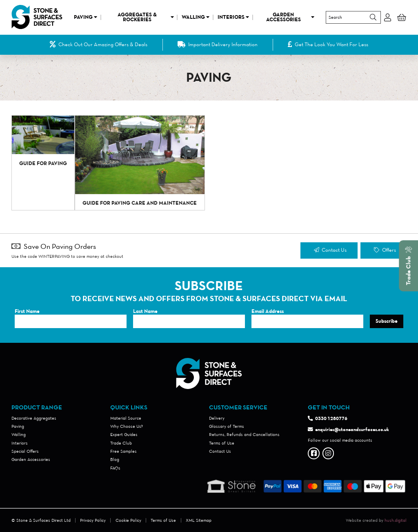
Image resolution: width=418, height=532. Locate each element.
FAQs (115, 468)
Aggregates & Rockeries (146, 17)
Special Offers (25, 451)
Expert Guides (124, 434)
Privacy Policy (93, 520)
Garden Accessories (290, 17)
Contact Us (330, 250)
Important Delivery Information (218, 45)
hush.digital (396, 520)
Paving (86, 17)
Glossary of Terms (227, 426)
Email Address (268, 311)
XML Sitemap (199, 520)
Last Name (145, 311)
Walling (196, 17)
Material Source (126, 418)
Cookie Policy (128, 520)
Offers (385, 250)
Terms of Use (222, 443)
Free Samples (123, 451)
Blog (115, 459)
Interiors (233, 17)
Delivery (217, 418)
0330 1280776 (331, 418)
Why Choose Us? (127, 426)
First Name (27, 311)
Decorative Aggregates (34, 418)
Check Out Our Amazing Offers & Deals (99, 45)
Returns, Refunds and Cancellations (244, 434)
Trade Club (121, 443)
